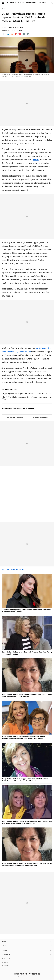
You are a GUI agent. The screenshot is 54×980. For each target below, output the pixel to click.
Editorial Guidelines (40, 418)
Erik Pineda (8, 27)
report (36, 160)
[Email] (24, 34)
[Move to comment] (28, 34)
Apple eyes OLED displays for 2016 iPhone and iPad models (27, 394)
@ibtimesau (19, 27)
